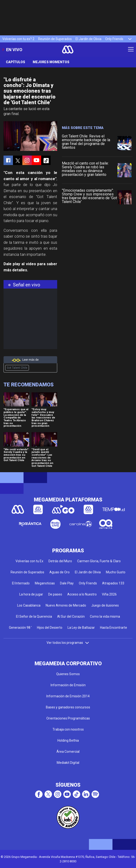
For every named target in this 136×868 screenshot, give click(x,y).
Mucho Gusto (116, 572)
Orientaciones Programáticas (68, 718)
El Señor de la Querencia (34, 616)
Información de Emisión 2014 (68, 696)
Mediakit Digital (68, 763)
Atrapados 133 (113, 583)
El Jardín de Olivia (88, 39)
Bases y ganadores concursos (68, 707)
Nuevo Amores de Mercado (66, 605)
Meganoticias (45, 583)
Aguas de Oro (60, 572)
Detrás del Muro (60, 561)
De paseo (55, 594)
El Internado (21, 583)
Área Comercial (68, 752)
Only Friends (114, 39)
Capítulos (16, 62)
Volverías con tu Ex (29, 561)
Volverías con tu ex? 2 (18, 39)
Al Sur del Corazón (71, 616)
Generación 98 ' (20, 628)
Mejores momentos (51, 62)
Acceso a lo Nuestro (82, 594)
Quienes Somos (68, 674)
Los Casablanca (29, 605)
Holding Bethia (68, 740)
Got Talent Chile (17, 368)
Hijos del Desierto (50, 628)
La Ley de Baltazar (81, 628)
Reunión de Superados (55, 39)
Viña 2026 (109, 594)
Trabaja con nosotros (68, 729)
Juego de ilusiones (105, 605)
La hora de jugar (31, 594)
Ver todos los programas (68, 643)
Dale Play (67, 583)
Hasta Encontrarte (114, 628)
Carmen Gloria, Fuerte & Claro (99, 561)
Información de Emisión (68, 685)
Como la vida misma (105, 616)
